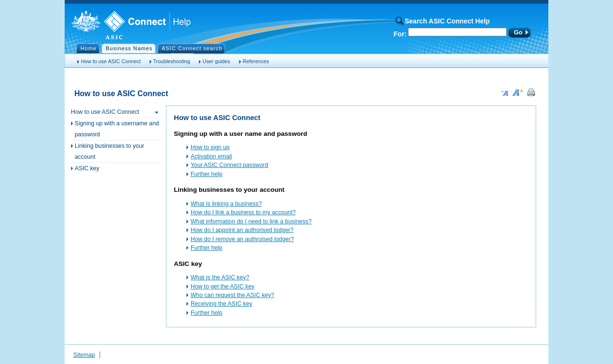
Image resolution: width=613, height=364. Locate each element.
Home (89, 48)
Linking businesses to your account (109, 151)
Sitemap (84, 355)
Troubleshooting (172, 61)
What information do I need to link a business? (251, 221)
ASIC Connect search (192, 48)
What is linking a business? (226, 204)
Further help (206, 174)
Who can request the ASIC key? (233, 295)
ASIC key (87, 168)
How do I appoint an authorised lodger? (242, 230)
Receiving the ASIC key (221, 304)
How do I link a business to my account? (243, 212)
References (256, 61)
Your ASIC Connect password (229, 165)
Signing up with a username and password (117, 129)
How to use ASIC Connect (111, 61)
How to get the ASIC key (222, 287)
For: (400, 34)
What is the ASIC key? (220, 277)
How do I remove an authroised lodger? (242, 239)
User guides (216, 61)
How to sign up (210, 147)
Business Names (129, 48)
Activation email (211, 156)
